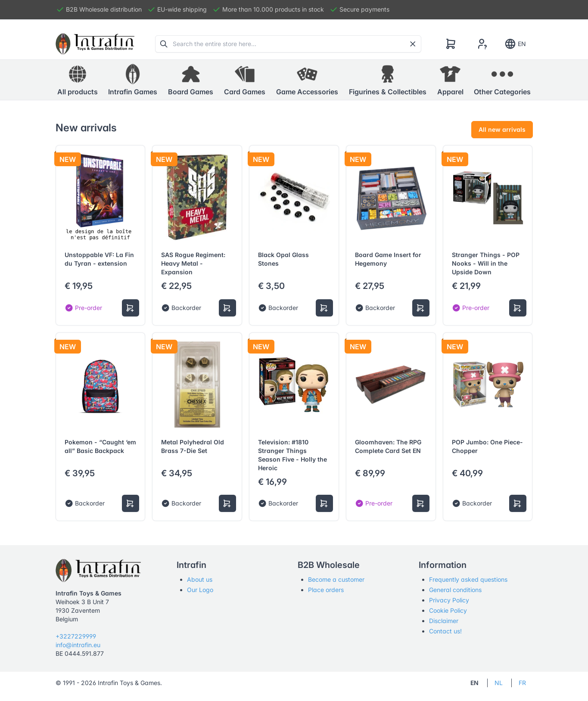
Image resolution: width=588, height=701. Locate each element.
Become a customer (336, 579)
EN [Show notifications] (515, 44)
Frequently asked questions (468, 579)
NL (499, 683)
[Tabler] (95, 44)
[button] (133, 80)
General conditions (455, 590)
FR (522, 683)
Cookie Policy (448, 610)
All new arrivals (502, 129)
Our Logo (200, 590)
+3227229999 (76, 636)
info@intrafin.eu (78, 645)
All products (78, 80)
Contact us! (445, 631)
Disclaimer (444, 621)
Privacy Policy (449, 600)
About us (200, 579)
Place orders (326, 590)
